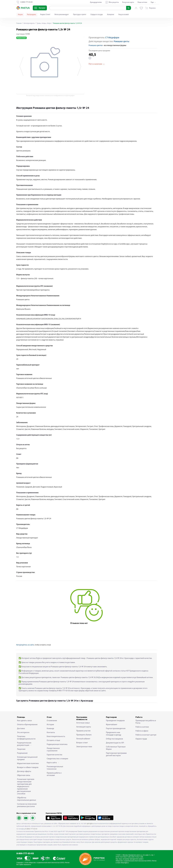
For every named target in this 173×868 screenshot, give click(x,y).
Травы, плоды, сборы (45, 23)
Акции (20, 15)
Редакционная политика (57, 744)
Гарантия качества (54, 755)
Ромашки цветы (122, 42)
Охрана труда (141, 739)
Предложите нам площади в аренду (114, 734)
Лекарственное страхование (53, 750)
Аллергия (111, 15)
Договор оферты (24, 771)
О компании (52, 721)
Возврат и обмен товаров (28, 767)
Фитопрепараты (30, 23)
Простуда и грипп (80, 15)
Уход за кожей (124, 15)
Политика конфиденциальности (26, 738)
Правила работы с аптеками (54, 774)
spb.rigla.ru (90, 824)
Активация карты (84, 727)
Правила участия (83, 731)
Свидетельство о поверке (57, 759)
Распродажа (31, 15)
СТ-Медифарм (112, 38)
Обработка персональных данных (26, 799)
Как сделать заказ (24, 721)
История (50, 725)
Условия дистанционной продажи (27, 758)
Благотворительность (56, 737)
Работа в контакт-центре (146, 735)
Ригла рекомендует (62, 15)
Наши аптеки (142, 2)
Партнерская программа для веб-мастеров (116, 754)
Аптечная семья (83, 723)
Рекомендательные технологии (55, 768)
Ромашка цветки (96, 46)
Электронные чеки (84, 747)
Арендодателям (96, 2)
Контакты (51, 733)
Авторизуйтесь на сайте (25, 645)
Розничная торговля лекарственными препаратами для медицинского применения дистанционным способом (26, 787)
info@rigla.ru (125, 863)
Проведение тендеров (115, 721)
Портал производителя (116, 729)
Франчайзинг (112, 725)
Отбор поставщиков (114, 739)
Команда (50, 729)
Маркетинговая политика (28, 764)
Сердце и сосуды (97, 15)
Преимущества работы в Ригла (146, 722)
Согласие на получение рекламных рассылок (27, 805)
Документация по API (115, 743)
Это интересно (23, 733)
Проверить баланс (84, 735)
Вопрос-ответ (82, 743)
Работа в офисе (142, 731)
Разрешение (22, 753)
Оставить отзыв (53, 740)
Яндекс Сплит (45, 15)
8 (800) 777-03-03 (31, 829)
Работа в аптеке (142, 727)
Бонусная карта (128, 2)
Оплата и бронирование (27, 725)
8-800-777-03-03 (25, 854)
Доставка (21, 729)
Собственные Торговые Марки (116, 748)
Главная (19, 23)
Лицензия (21, 749)
